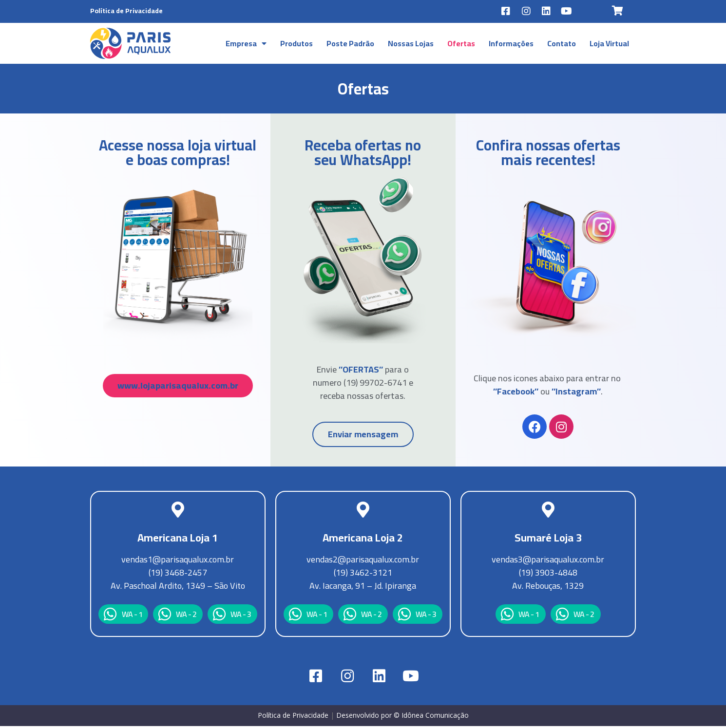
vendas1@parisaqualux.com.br (178, 561)
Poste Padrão (350, 45)
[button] (178, 387)
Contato (562, 45)
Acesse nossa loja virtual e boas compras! (178, 154)
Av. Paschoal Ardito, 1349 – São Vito (178, 588)
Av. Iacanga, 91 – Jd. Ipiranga (363, 588)
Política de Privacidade (126, 11)
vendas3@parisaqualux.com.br (548, 561)
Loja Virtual (609, 45)
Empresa (246, 45)
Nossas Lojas (411, 45)
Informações (511, 45)
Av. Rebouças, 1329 (548, 588)
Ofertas (461, 45)
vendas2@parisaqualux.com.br (363, 561)
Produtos (296, 45)
